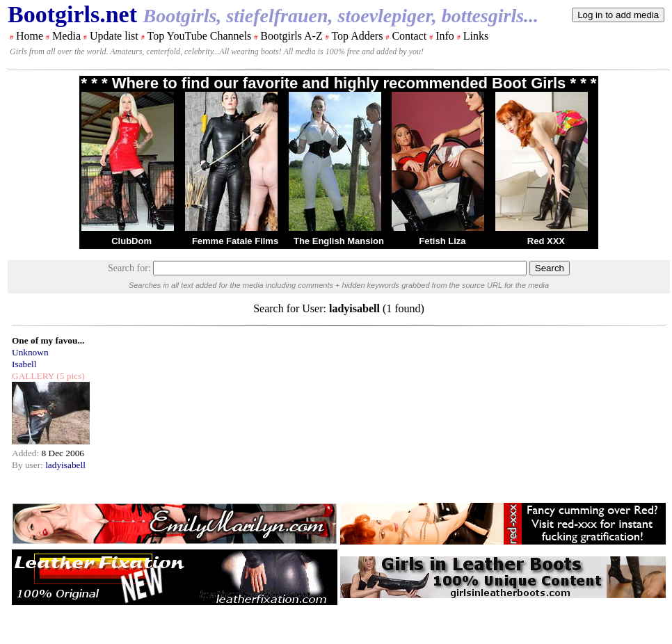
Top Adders (357, 36)
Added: (27, 453)
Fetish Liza (442, 241)
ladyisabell (65, 465)
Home (30, 36)
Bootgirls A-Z (291, 36)
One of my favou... (48, 340)
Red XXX (546, 241)
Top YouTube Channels (199, 36)
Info (445, 36)
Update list (114, 36)
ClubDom (131, 241)
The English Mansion (339, 241)
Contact (409, 36)
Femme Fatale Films (235, 241)
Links (476, 36)
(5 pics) (70, 376)
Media (66, 36)
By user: (29, 465)
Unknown (30, 352)
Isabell (24, 364)
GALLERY (33, 376)
